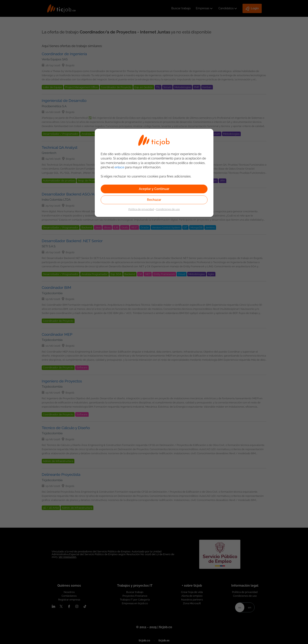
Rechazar (154, 200)
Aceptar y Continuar (154, 189)
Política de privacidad (141, 209)
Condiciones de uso (168, 209)
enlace (119, 167)
